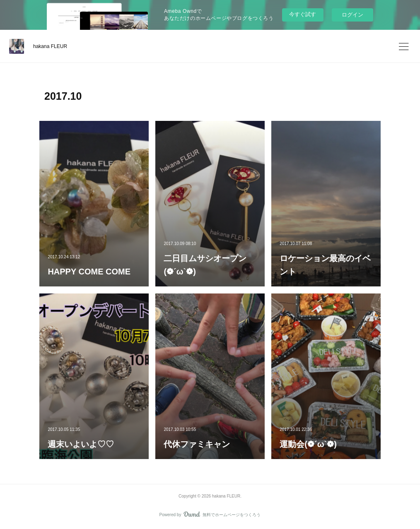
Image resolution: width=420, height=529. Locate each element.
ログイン (352, 15)
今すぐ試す (303, 14)
